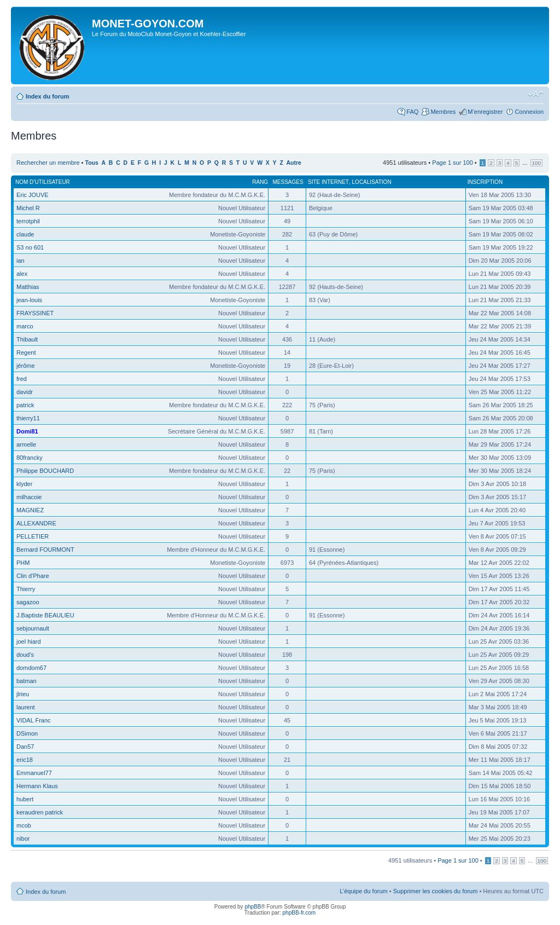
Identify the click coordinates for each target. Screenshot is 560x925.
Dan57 (25, 747)
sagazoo (28, 602)
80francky (30, 458)
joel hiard (29, 641)
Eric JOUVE (33, 195)
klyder (24, 484)
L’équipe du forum (363, 891)
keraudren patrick (40, 812)
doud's (25, 655)
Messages (288, 182)
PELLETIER (33, 536)
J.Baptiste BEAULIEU (45, 615)
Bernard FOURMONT (45, 550)
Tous (92, 163)
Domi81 (27, 431)
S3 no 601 (30, 247)
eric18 (25, 760)
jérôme (26, 366)
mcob (24, 825)
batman (27, 681)
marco (25, 326)
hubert (25, 799)
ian (21, 261)
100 (536, 163)
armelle (26, 444)
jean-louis (29, 300)
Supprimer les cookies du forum (436, 891)
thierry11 (28, 418)
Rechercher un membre (48, 163)
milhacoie (29, 497)
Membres (443, 112)
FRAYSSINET (35, 313)
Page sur (453, 163)
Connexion (529, 112)
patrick (25, 405)
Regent (26, 352)
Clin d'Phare (33, 576)
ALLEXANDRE (36, 523)
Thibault (27, 339)
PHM (23, 563)
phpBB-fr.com (299, 913)
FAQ (412, 112)
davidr (25, 392)
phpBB (253, 907)
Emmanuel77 (34, 773)
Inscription (485, 182)
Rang (260, 182)
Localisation (372, 182)
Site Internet (328, 182)
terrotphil (28, 221)
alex (22, 274)
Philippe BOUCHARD (45, 471)
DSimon (27, 733)
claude (25, 234)
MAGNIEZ (30, 510)
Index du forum (47, 96)
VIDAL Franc (34, 720)
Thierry (26, 589)
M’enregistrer (485, 112)
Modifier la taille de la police (536, 94)
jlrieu (23, 694)
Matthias (28, 287)
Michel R (28, 208)
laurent (26, 707)
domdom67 (31, 668)
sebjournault (33, 628)
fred (22, 379)
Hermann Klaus (37, 786)
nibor (23, 839)
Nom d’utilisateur (43, 182)
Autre (294, 163)
